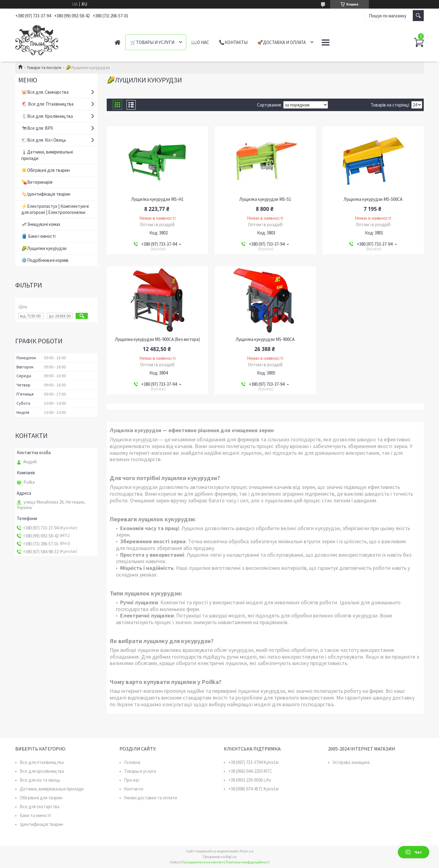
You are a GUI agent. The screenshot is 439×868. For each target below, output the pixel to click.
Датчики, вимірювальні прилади (52, 789)
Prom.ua (247, 851)
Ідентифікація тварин (41, 824)
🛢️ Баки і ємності (38, 236)
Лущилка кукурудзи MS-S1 (265, 199)
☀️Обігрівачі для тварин (46, 170)
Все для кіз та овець (40, 780)
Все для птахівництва (42, 762)
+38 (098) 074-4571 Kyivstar (254, 789)
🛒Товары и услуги (152, 42)
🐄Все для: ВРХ (37, 128)
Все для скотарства (40, 807)
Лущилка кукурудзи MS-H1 (157, 199)
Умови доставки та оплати (151, 798)
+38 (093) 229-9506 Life (250, 780)
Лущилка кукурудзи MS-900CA (265, 339)
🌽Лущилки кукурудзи (44, 248)
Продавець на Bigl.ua (220, 857)
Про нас (132, 780)
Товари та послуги (44, 67)
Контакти (134, 789)
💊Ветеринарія (37, 182)
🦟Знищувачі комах (41, 224)
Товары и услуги (140, 771)
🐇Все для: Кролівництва (47, 116)
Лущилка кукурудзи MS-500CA (373, 199)
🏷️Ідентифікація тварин (46, 194)
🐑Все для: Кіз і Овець (44, 140)
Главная (118, 42)
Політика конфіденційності (248, 862)
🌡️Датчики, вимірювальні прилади (47, 155)
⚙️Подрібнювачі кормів (45, 260)
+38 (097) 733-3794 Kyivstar (254, 762)
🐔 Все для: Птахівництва (47, 104)
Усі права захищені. (352, 762)
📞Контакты (233, 42)
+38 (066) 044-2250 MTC (250, 771)
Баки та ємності (35, 815)
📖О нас (200, 42)
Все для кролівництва (42, 771)
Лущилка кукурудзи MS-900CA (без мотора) (157, 339)
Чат (414, 852)
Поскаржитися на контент (203, 862)
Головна (132, 762)
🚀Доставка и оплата (282, 42)
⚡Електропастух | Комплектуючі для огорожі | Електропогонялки (55, 209)
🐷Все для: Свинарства (45, 92)
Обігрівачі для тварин (41, 798)
